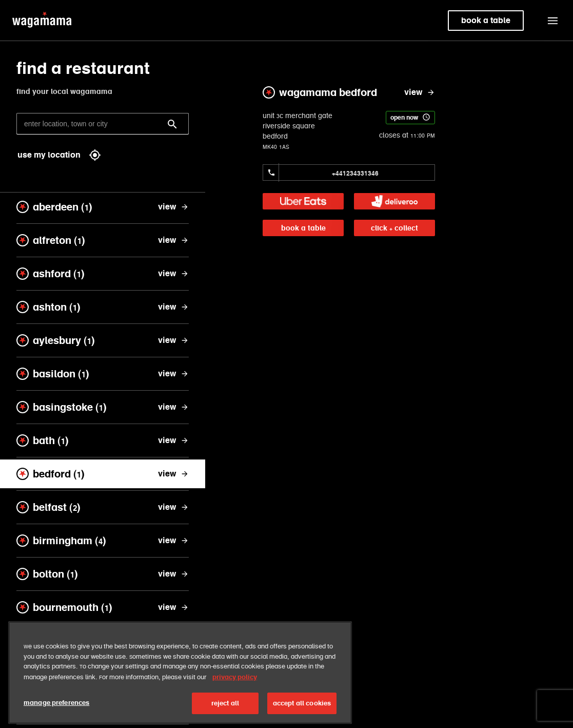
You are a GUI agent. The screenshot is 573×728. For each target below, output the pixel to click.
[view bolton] (173, 574)
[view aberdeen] (173, 207)
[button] (552, 21)
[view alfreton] (173, 240)
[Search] (172, 124)
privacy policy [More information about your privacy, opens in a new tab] (235, 692)
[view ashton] (173, 307)
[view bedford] (173, 474)
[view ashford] (173, 274)
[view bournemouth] (173, 607)
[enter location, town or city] (103, 124)
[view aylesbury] (173, 340)
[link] (303, 201)
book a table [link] (486, 20)
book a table (303, 228)
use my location (59, 155)
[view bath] (173, 440)
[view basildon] (173, 374)
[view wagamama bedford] (420, 92)
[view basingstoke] (173, 407)
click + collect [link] (394, 228)
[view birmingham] (173, 541)
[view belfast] (173, 507)
